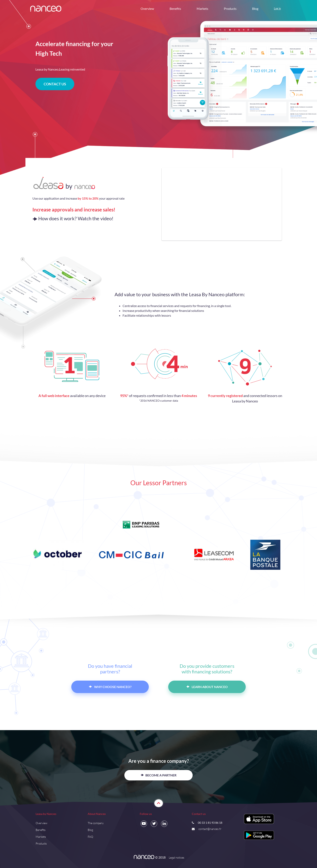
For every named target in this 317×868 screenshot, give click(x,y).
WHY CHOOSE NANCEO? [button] (110, 687)
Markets (202, 9)
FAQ (90, 837)
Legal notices (177, 857)
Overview (147, 9)
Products (230, 9)
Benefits (175, 9)
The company (96, 823)
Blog (255, 9)
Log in (277, 8)
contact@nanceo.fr (210, 829)
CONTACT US (55, 84)
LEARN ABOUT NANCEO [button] (207, 687)
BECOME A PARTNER (158, 775)
